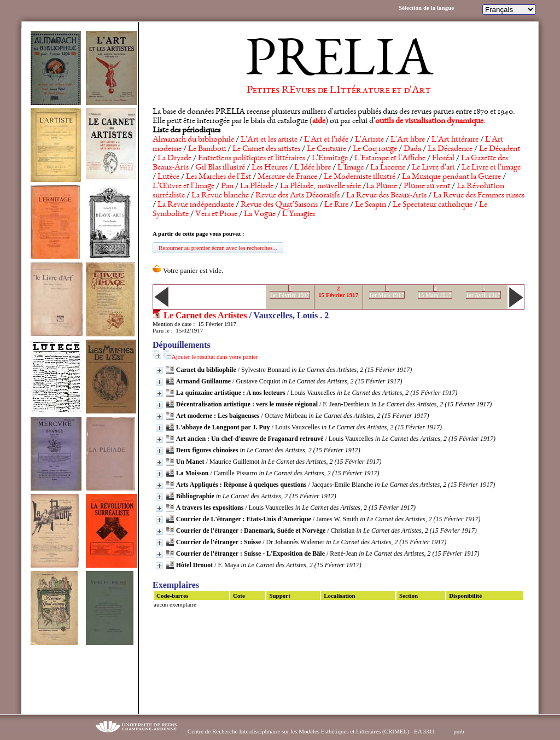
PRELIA (339, 63)
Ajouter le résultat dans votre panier (215, 357)
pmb (459, 731)
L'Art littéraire (455, 140)
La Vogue (260, 214)
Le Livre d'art (433, 168)
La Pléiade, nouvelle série (320, 187)
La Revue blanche (220, 196)
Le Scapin (371, 205)
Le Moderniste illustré (360, 177)
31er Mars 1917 (387, 292)
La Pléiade (257, 187)
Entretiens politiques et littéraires (252, 159)
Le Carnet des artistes (266, 149)
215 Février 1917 (338, 292)
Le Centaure (326, 149)
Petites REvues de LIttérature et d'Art (339, 91)
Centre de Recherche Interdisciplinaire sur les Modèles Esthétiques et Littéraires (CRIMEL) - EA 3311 (311, 731)
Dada (412, 149)
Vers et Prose (216, 214)
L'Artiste (369, 140)
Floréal (443, 159)
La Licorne (388, 168)
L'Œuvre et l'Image (183, 187)
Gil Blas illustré (220, 168)
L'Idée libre (313, 168)
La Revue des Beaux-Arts (386, 196)
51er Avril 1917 (483, 292)
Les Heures (270, 168)
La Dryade (174, 159)
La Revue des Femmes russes (479, 196)
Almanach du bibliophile (193, 140)
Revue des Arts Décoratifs (297, 196)
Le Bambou (207, 149)
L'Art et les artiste (269, 140)
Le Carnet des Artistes (205, 315)
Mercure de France (287, 177)
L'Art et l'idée (326, 140)
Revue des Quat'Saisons (279, 205)
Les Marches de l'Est (218, 177)
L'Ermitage (330, 159)
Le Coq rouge (375, 149)
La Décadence (450, 149)
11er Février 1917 (290, 292)
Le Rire (336, 205)
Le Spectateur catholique (433, 205)
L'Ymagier (299, 214)
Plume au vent (427, 187)
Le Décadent (500, 149)
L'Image (351, 168)
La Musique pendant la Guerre (451, 177)
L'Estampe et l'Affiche (390, 159)
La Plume (381, 187)
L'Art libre (408, 140)
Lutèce (168, 177)
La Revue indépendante (196, 205)
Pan (227, 187)
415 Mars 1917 (434, 292)
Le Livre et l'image (491, 168)
